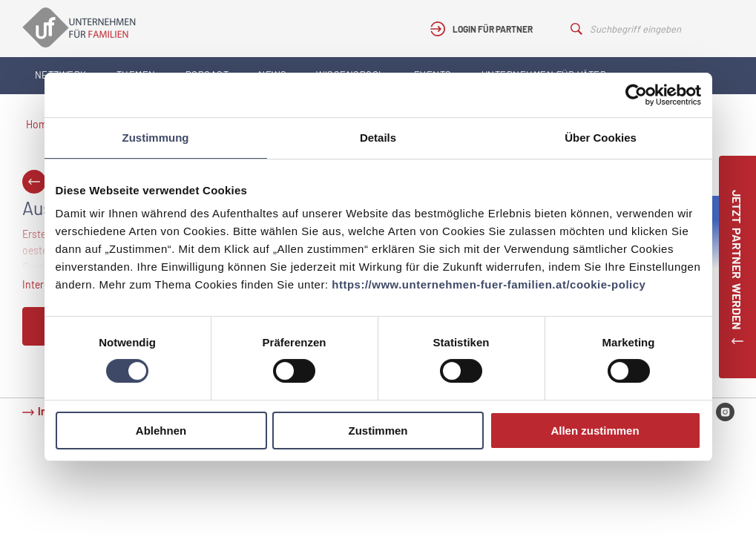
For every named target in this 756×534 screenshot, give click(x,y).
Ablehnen (161, 431)
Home (39, 124)
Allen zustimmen (595, 431)
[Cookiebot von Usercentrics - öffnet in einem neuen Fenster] (636, 95)
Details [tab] (378, 138)
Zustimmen (378, 431)
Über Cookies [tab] (601, 138)
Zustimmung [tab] (156, 138)
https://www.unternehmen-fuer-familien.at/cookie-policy (489, 284)
